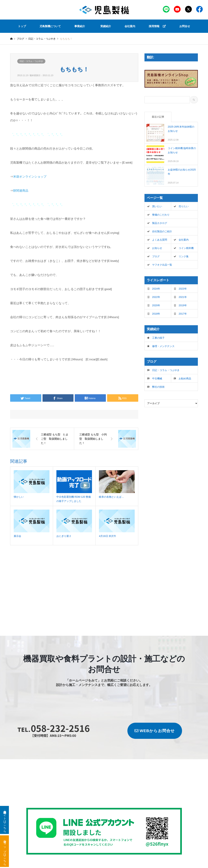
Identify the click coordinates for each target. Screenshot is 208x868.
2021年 (183, 297)
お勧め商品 (185, 378)
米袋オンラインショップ (30, 177)
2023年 (183, 289)
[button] (81, 26)
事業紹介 (80, 26)
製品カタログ (160, 223)
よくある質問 (160, 240)
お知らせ (157, 248)
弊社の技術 (158, 387)
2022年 (156, 297)
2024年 (156, 289)
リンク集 (184, 256)
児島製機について (50, 26)
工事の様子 (158, 338)
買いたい (157, 206)
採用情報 (157, 26)
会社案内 (130, 26)
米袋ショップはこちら (5, 851)
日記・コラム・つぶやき (31, 61)
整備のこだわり (161, 215)
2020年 (156, 305)
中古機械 (157, 378)
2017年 (183, 314)
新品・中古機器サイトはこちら (5, 820)
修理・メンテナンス (163, 346)
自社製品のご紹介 (162, 231)
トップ (22, 26)
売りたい (184, 206)
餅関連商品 (21, 191)
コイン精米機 (186, 248)
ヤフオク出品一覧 (162, 265)
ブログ (20, 39)
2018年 (156, 314)
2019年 (183, 305)
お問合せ (185, 26)
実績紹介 (106, 26)
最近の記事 (158, 117)
